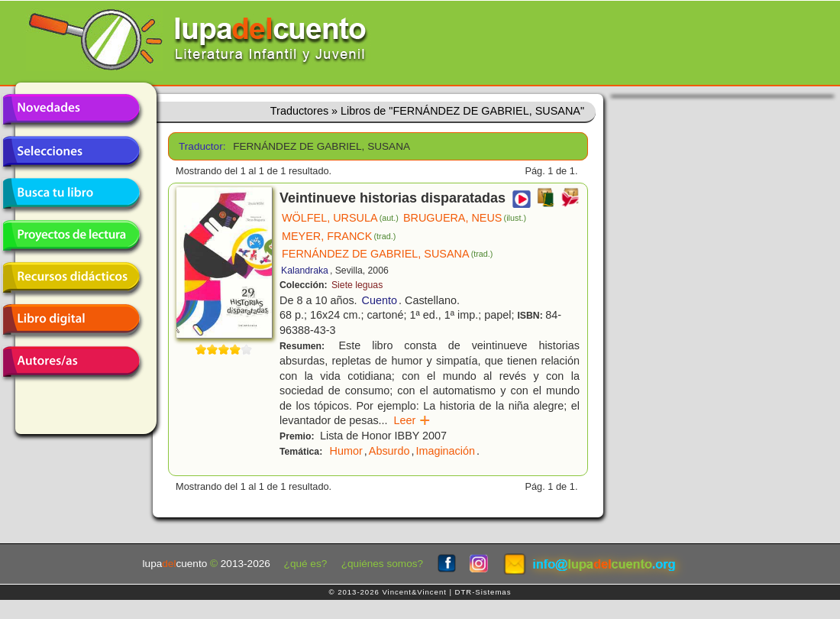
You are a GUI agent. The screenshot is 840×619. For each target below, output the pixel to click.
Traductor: (200, 146)
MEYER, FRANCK (339, 236)
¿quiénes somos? (382, 564)
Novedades (71, 109)
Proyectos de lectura (71, 235)
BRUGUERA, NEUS (465, 218)
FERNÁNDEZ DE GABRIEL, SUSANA (387, 254)
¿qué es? (306, 564)
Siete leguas (357, 285)
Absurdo (389, 451)
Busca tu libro (71, 193)
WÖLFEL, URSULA (340, 218)
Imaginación (445, 451)
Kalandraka (305, 271)
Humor (346, 451)
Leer (413, 420)
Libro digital (71, 319)
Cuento (380, 300)
